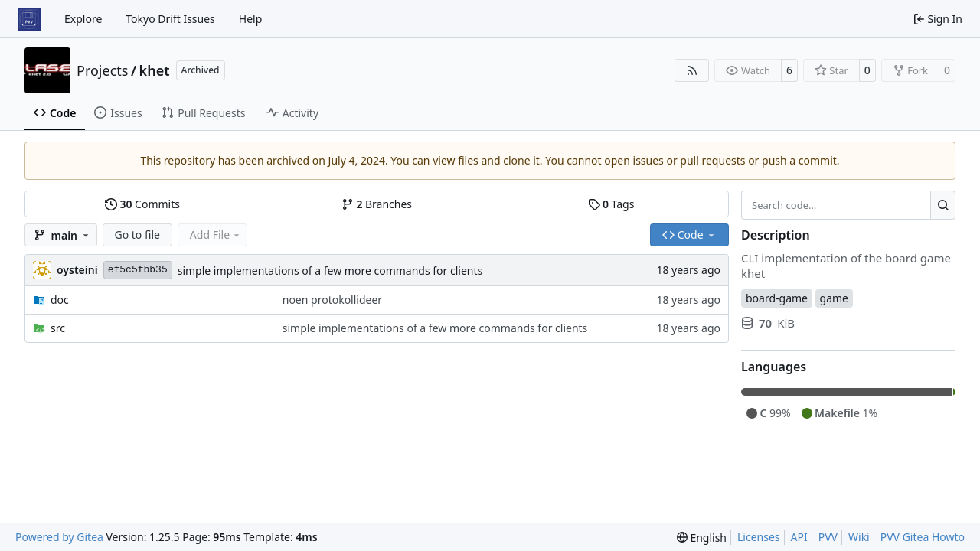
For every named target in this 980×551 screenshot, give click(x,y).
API (799, 537)
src (58, 328)
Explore (83, 19)
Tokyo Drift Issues (170, 19)
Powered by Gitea (59, 537)
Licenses (759, 537)
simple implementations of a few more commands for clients (330, 271)
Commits (142, 204)
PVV (828, 537)
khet (155, 70)
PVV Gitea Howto (923, 537)
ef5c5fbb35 (138, 270)
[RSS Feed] (692, 70)
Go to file (137, 235)
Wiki (859, 537)
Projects (102, 70)
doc (60, 300)
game (834, 298)
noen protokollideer (332, 300)
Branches (377, 204)
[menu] (702, 538)
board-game (777, 298)
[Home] (29, 19)
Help (251, 19)
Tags (611, 204)
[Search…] (943, 205)
